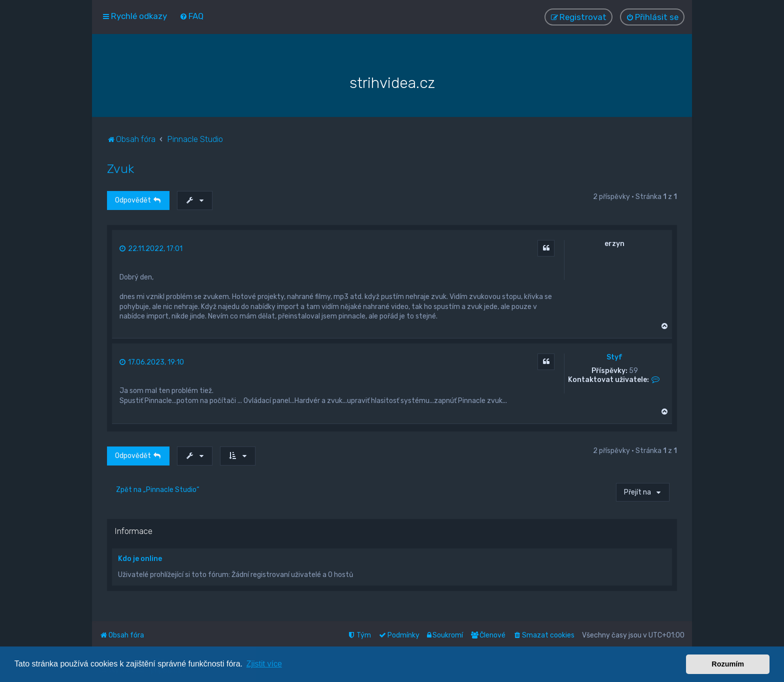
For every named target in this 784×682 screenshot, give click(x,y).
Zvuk (120, 167)
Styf (614, 356)
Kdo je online (140, 558)
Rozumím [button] (728, 664)
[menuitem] (191, 16)
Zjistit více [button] (264, 664)
